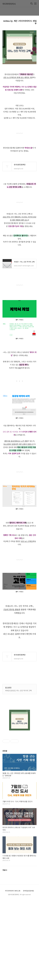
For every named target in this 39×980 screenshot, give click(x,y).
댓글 (5, 870)
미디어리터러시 (9, 4)
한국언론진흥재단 (28, 891)
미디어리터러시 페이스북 (13, 891)
